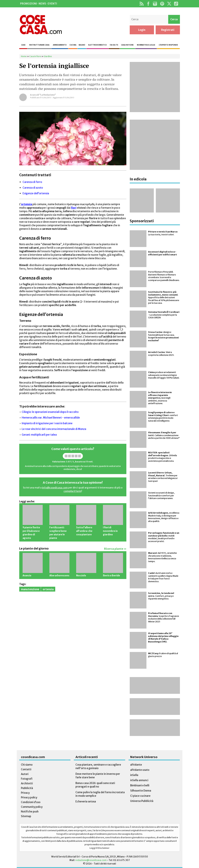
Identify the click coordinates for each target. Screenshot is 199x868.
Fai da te (114, 45)
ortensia (48, 589)
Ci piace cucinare (140, 796)
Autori (25, 774)
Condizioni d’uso (31, 802)
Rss (142, 4)
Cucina (73, 45)
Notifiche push (30, 812)
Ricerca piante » (115, 549)
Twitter (169, 4)
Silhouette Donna (141, 791)
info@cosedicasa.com (55, 488)
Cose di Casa (41, 25)
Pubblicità (27, 788)
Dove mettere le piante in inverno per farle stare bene (98, 776)
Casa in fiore (127, 45)
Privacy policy (29, 797)
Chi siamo (27, 765)
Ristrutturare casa (39, 45)
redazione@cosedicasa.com (91, 860)
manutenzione (30, 589)
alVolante (136, 765)
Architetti (27, 783)
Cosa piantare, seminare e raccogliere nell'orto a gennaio (98, 766)
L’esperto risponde (168, 45)
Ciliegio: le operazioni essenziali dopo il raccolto (50, 412)
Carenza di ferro (32, 182)
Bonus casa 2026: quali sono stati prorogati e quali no (95, 785)
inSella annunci (139, 780)
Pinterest (162, 4)
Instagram (155, 4)
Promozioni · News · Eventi (39, 4)
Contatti (26, 769)
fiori (74, 208)
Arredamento (60, 45)
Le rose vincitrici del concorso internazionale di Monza (54, 429)
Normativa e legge (146, 45)
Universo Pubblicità (142, 801)
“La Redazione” (48, 95)
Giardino (48, 56)
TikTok (176, 4)
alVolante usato (140, 770)
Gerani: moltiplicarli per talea (39, 435)
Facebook (148, 4)
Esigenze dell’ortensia (36, 193)
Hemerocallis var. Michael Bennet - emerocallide (51, 418)
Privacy (25, 793)
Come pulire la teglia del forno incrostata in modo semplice (100, 794)
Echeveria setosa (86, 801)
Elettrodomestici (97, 45)
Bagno (82, 45)
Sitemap (26, 816)
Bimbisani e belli (140, 785)
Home (24, 56)
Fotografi (27, 779)
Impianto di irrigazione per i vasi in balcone (47, 423)
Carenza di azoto (33, 188)
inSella (134, 775)
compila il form (72, 491)
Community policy (32, 807)
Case (23, 45)
